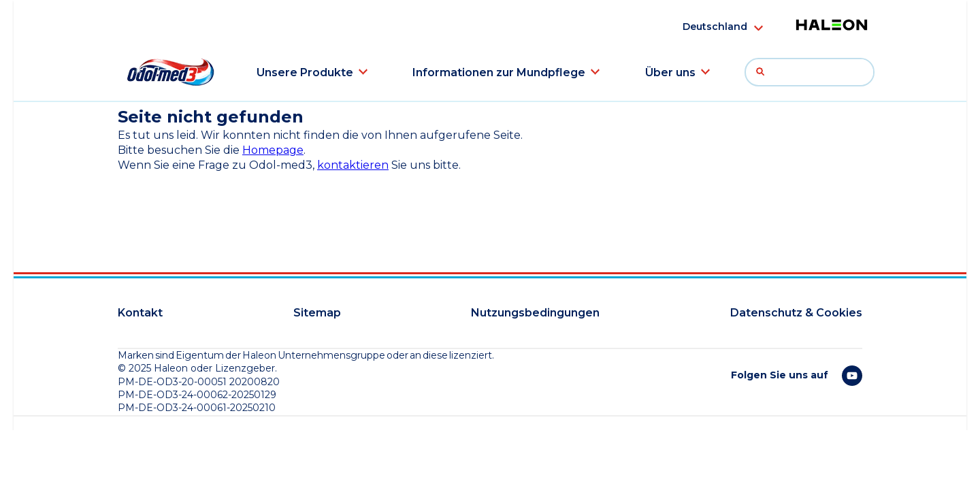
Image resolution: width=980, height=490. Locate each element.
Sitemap (317, 313)
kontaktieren (353, 165)
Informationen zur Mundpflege (499, 72)
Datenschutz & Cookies (796, 313)
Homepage (273, 150)
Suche (764, 72)
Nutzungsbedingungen (535, 313)
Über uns (670, 72)
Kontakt (140, 313)
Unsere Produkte (305, 72)
